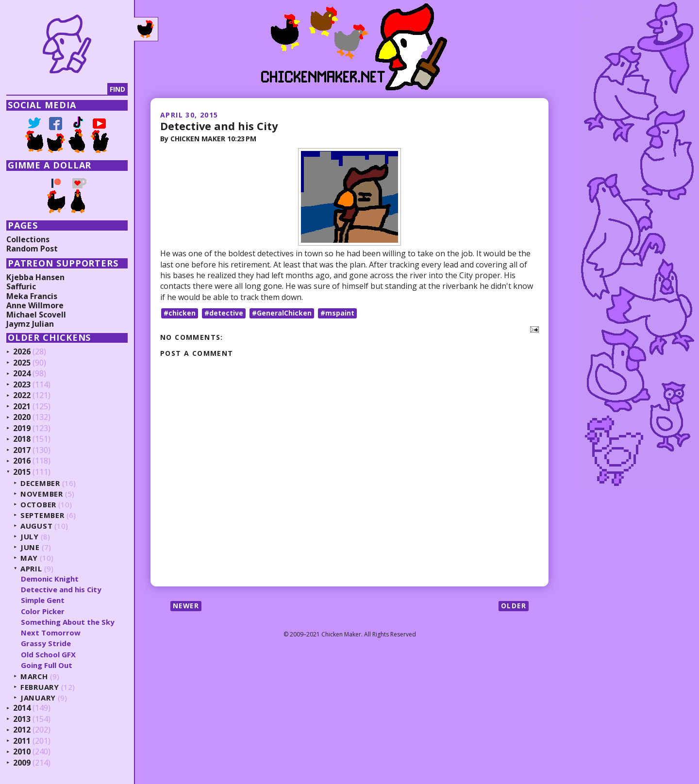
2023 (23, 385)
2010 (23, 752)
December (42, 483)
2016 (23, 461)
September (44, 515)
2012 (23, 730)
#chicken (180, 312)
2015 (23, 472)
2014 (23, 708)
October (40, 505)
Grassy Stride (47, 643)
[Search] (58, 89)
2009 (23, 763)
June (31, 547)
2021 (23, 407)
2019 (23, 429)
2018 (23, 439)
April (32, 569)
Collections (29, 239)
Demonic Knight (51, 579)
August (38, 526)
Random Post (33, 249)
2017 (23, 450)
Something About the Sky (69, 622)
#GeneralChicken (282, 312)
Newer (187, 605)
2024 (23, 374)
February (41, 687)
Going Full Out (48, 665)
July (31, 537)
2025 (23, 363)
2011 (23, 741)
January (39, 698)
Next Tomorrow (52, 633)
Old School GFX (49, 654)
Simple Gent (44, 600)
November (43, 494)
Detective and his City (220, 126)
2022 (23, 396)
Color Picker (44, 611)
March (35, 676)
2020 (23, 417)
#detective (224, 312)
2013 (23, 719)
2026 (23, 352)
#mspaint (337, 312)
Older (513, 605)
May (30, 558)
